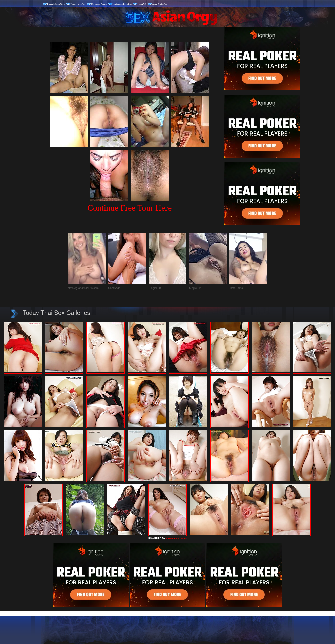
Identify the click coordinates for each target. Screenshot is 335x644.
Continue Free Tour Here (129, 208)
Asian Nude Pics (160, 4)
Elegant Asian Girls (56, 4)
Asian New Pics (78, 4)
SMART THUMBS (176, 538)
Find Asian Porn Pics (122, 4)
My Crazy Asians (99, 4)
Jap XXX (142, 4)
